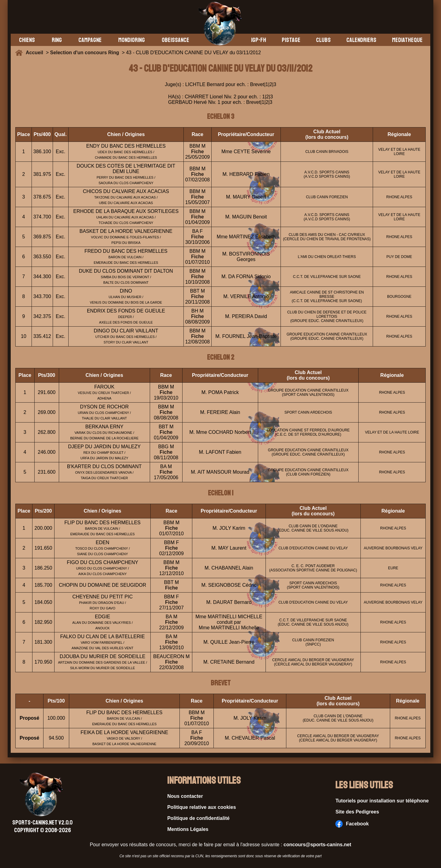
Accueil (36, 53)
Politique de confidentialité (198, 818)
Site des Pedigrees (357, 812)
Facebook (352, 824)
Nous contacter (185, 796)
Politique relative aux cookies (202, 807)
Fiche (198, 152)
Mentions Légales (188, 829)
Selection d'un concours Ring (85, 53)
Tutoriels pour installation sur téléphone (382, 801)
